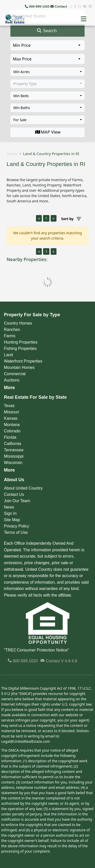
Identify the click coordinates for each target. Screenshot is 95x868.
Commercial (15, 374)
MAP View (48, 132)
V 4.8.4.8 (69, 661)
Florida (10, 437)
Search (46, 31)
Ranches (12, 330)
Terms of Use (16, 532)
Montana (12, 425)
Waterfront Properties (23, 361)
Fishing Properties (20, 348)
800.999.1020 (23, 661)
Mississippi (14, 456)
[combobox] (48, 72)
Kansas (11, 418)
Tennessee (14, 450)
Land (9, 355)
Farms (10, 336)
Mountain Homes (19, 367)
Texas (9, 406)
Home (12, 154)
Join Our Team (17, 501)
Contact (59, 6)
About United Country (23, 488)
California (13, 444)
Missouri (12, 412)
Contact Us (14, 494)
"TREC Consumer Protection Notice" (37, 650)
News (9, 507)
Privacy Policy (17, 526)
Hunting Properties (21, 342)
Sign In (10, 513)
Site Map (12, 520)
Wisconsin (13, 463)
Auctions (12, 380)
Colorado (12, 431)
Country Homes (18, 323)
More (9, 388)
